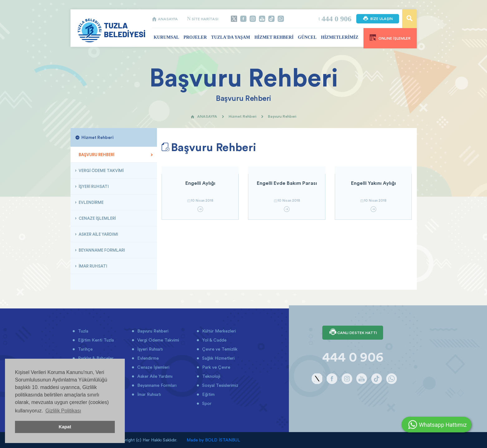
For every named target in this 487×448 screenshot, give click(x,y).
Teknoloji (211, 376)
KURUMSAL (167, 37)
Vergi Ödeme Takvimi (158, 340)
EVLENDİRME (91, 202)
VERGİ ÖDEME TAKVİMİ (101, 170)
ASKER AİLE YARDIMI (98, 234)
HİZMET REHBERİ (274, 37)
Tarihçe (85, 349)
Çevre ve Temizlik (219, 349)
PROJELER (195, 37)
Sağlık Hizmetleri (218, 358)
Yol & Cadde (214, 340)
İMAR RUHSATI (93, 266)
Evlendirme (147, 358)
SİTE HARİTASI (203, 19)
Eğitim (208, 394)
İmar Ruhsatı (149, 394)
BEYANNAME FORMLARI (101, 250)
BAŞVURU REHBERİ (96, 155)
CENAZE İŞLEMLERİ (97, 218)
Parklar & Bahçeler (95, 358)
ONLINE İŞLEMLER (390, 37)
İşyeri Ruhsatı (149, 349)
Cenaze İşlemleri (153, 367)
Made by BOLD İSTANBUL (213, 440)
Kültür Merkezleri (218, 331)
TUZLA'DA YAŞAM (231, 37)
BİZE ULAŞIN (378, 19)
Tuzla (83, 331)
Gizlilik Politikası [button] (63, 411)
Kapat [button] (65, 427)
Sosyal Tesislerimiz (220, 385)
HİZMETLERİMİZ (340, 37)
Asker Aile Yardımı (154, 376)
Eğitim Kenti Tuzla (95, 340)
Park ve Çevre (216, 367)
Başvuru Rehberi (152, 331)
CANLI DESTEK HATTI (353, 332)
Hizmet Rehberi (243, 116)
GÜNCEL (307, 37)
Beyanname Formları (156, 385)
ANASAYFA (165, 19)
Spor (206, 403)
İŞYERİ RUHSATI (93, 186)
